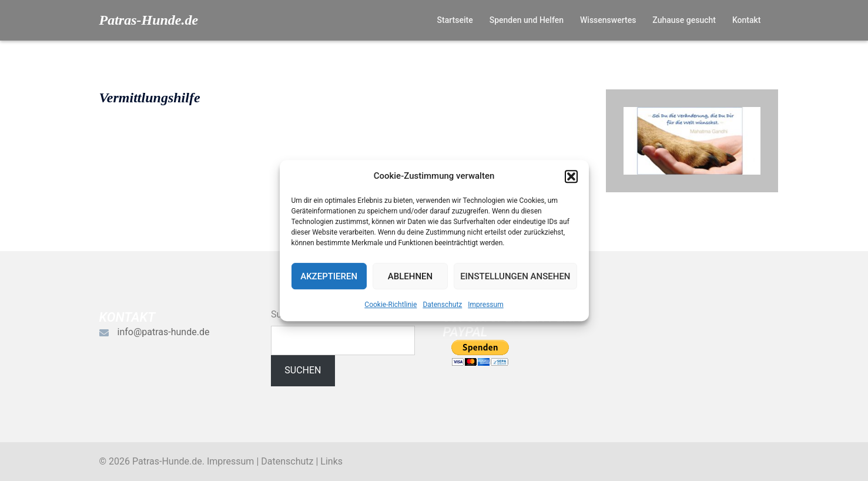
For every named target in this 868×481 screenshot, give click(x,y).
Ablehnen (410, 276)
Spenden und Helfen (527, 20)
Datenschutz (442, 305)
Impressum (485, 305)
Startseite (455, 20)
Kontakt (747, 20)
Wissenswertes (608, 20)
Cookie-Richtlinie (391, 305)
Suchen (303, 370)
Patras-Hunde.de (149, 20)
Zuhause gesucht (684, 20)
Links (331, 461)
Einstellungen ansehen (515, 276)
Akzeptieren (329, 276)
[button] (571, 176)
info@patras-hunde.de (164, 332)
